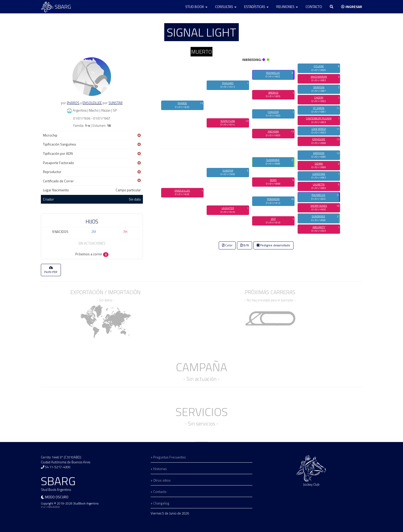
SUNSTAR (116, 103)
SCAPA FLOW (228, 121)
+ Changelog (160, 503)
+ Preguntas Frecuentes (168, 457)
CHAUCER (273, 112)
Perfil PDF (51, 270)
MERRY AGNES (319, 206)
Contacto (314, 7)
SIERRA (319, 164)
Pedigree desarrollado (273, 245)
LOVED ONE (319, 174)
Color (227, 245)
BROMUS (273, 93)
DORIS (273, 180)
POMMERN (273, 199)
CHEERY (319, 98)
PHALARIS (228, 83)
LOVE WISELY (319, 129)
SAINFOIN (319, 87)
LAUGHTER (228, 208)
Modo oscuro (57, 497)
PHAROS (73, 103)
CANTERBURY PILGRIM (319, 118)
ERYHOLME (319, 139)
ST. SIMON (319, 108)
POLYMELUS (273, 73)
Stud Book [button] (196, 7)
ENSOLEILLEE (92, 103)
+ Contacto (159, 492)
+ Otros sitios (161, 480)
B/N (245, 245)
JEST (273, 219)
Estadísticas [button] (256, 7)
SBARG (56, 7)
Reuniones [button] (287, 7)
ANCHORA (273, 132)
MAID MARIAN (319, 77)
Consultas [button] (226, 7)
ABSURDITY (319, 227)
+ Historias (159, 469)
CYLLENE (319, 66)
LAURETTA (319, 184)
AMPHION (319, 153)
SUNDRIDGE (273, 160)
